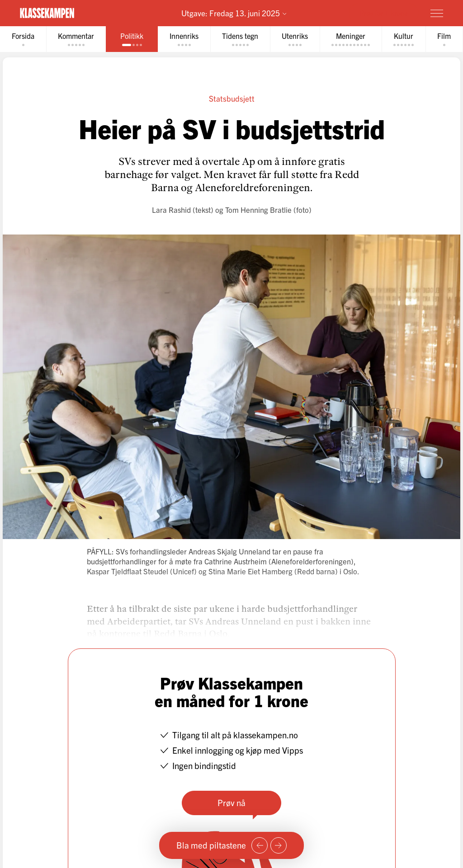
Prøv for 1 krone (384, 13)
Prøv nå (231, 802)
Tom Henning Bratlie (258, 209)
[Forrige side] (260, 845)
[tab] (23, 39)
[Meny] (437, 13)
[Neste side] (279, 845)
